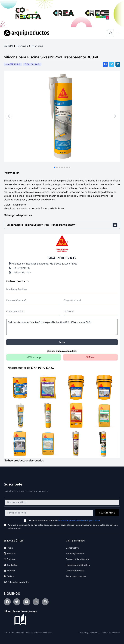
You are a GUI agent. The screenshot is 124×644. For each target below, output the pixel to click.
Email (91, 357)
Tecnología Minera (75, 554)
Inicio (8, 548)
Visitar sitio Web (20, 272)
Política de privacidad (111, 633)
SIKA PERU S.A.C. (32, 64)
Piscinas (22, 46)
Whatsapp (34, 357)
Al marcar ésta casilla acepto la (64, 521)
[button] (54, 168)
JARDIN (8, 46)
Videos (9, 576)
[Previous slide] (9, 116)
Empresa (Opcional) (16, 300)
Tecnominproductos (76, 576)
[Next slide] (115, 116)
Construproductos (75, 571)
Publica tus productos (17, 582)
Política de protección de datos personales (79, 521)
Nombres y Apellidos (17, 289)
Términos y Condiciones (89, 633)
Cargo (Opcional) (72, 300)
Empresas (10, 559)
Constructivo (72, 548)
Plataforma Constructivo (78, 565)
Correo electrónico (16, 311)
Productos (11, 565)
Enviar (62, 342)
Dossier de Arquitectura (78, 559)
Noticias (10, 571)
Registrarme (107, 513)
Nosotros (10, 554)
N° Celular (69, 311)
